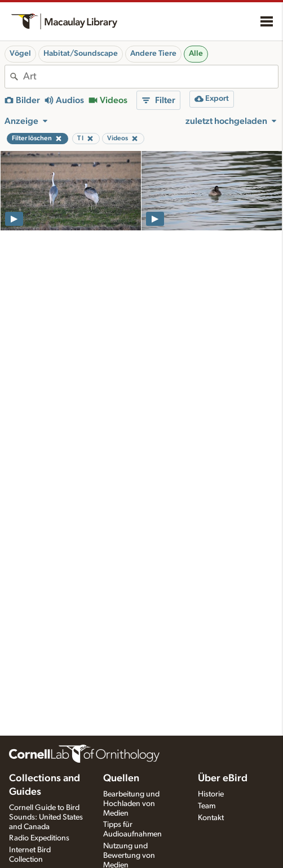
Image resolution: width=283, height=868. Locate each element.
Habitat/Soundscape (81, 54)
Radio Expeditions (39, 838)
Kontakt (211, 818)
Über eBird (223, 778)
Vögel (20, 54)
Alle (196, 54)
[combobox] (151, 77)
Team (207, 806)
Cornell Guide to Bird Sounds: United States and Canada (46, 817)
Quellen (121, 778)
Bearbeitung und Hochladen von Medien (131, 804)
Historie (211, 794)
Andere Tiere (153, 54)
